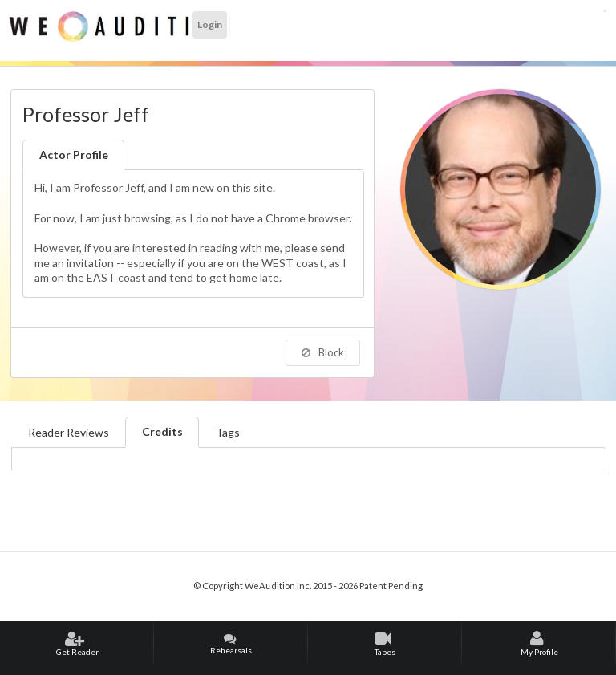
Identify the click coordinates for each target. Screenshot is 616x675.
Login (210, 24)
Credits (162, 431)
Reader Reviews (69, 432)
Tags (228, 432)
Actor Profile (74, 155)
